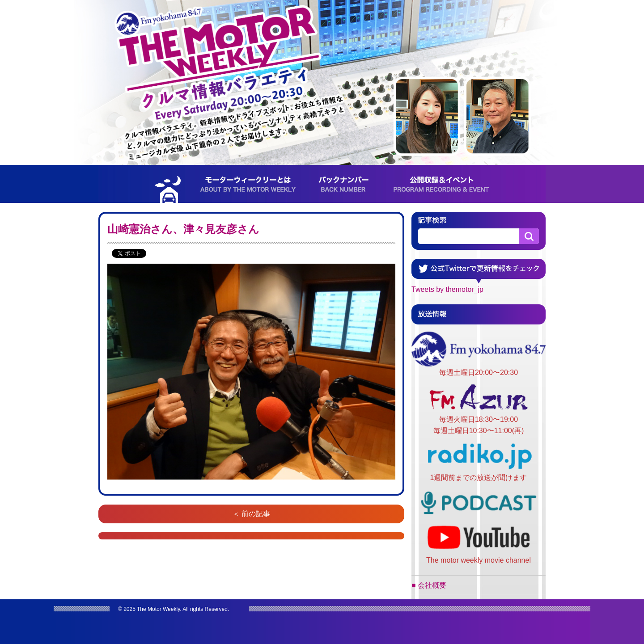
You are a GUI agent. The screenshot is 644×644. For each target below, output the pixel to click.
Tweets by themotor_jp (447, 289)
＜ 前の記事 (251, 514)
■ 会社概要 (429, 585)
